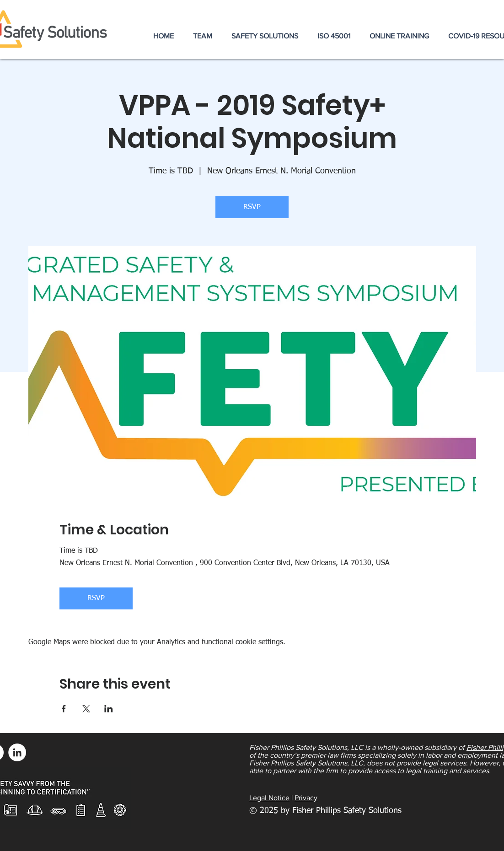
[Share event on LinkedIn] (109, 709)
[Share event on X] (86, 709)
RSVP (252, 207)
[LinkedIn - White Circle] (17, 752)
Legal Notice (269, 798)
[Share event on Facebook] (64, 709)
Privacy (306, 798)
